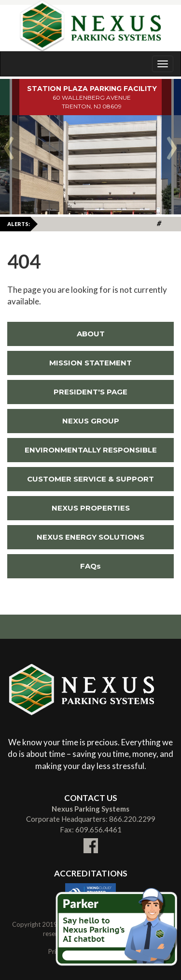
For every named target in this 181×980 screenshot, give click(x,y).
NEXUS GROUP (91, 421)
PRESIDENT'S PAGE (90, 392)
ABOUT (91, 334)
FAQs (90, 566)
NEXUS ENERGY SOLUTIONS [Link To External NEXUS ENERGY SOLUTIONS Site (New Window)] (76, 537)
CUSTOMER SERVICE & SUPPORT (90, 479)
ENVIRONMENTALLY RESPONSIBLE (91, 450)
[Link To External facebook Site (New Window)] (91, 840)
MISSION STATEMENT (90, 363)
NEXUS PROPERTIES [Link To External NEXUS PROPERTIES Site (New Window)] (69, 508)
